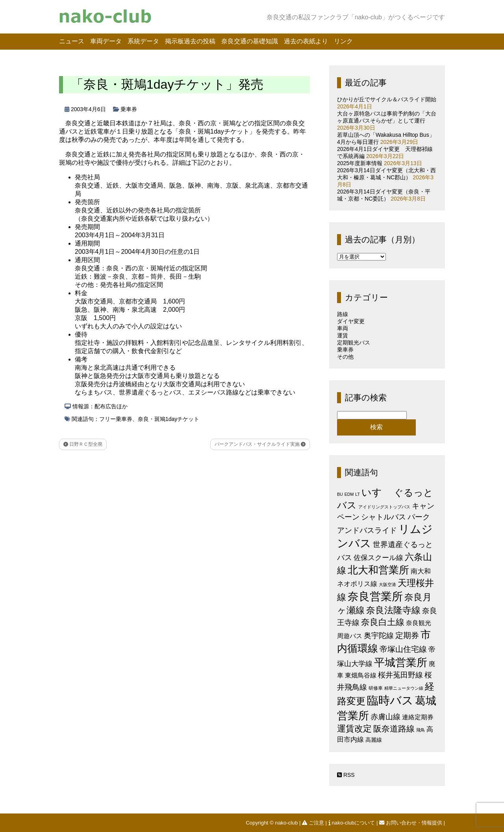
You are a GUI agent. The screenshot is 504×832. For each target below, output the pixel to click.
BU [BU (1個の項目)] (340, 494)
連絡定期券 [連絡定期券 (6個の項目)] (418, 717)
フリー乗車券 (116, 419)
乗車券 (129, 109)
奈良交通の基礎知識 (250, 41)
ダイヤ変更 (351, 321)
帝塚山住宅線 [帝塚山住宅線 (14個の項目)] (403, 649)
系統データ (143, 41)
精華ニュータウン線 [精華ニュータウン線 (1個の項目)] (404, 688)
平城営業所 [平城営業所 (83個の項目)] (401, 663)
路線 (343, 314)
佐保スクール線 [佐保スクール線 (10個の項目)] (378, 558)
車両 (343, 328)
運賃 (343, 335)
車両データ (106, 41)
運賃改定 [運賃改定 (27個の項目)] (354, 729)
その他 (345, 357)
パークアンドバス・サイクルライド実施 (260, 444)
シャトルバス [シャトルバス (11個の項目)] (384, 517)
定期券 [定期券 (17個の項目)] (407, 635)
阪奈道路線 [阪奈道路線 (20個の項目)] (394, 729)
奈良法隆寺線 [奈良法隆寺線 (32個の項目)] (393, 610)
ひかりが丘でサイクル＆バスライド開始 (387, 99)
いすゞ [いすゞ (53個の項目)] (377, 492)
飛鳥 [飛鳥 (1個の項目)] (421, 730)
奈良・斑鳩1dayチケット (169, 419)
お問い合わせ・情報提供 (411, 823)
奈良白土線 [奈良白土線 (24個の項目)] (383, 622)
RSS (346, 775)
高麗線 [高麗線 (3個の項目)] (374, 740)
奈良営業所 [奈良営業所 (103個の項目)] (375, 597)
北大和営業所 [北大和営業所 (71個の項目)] (378, 570)
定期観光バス (354, 342)
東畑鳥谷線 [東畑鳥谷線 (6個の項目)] (361, 675)
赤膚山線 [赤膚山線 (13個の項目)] (385, 717)
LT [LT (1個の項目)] (358, 494)
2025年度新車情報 (360, 163)
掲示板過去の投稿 (190, 41)
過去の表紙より (306, 41)
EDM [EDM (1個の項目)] (349, 494)
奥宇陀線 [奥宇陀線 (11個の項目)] (379, 636)
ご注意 (314, 823)
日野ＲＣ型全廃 (83, 444)
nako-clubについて (352, 823)
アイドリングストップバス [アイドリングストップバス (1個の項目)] (384, 507)
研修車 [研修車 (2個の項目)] (376, 688)
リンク (343, 41)
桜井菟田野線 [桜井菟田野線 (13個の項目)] (400, 675)
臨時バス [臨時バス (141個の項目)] (390, 700)
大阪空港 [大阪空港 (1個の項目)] (387, 584)
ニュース (72, 41)
